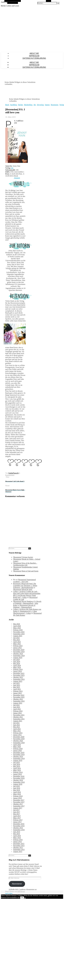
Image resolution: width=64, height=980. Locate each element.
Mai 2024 (17, 664)
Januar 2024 (17, 671)
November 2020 (19, 739)
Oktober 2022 (18, 699)
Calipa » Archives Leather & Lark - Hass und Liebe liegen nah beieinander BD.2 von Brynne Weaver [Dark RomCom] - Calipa (27, 594)
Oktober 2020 (18, 741)
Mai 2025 (17, 640)
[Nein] (25, 898)
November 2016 (19, 826)
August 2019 (18, 760)
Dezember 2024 (19, 650)
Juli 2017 (16, 810)
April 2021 (17, 729)
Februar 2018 (18, 796)
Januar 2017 (17, 822)
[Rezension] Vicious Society (23, 557)
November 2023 (19, 675)
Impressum (34, 56)
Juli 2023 (16, 683)
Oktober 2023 (18, 677)
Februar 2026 (18, 630)
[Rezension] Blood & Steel (23, 590)
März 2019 (17, 770)
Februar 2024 (18, 669)
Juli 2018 (16, 786)
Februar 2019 (18, 772)
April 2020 (17, 745)
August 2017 (18, 808)
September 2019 (19, 759)
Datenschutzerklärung (34, 58)
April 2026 (17, 626)
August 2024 (18, 658)
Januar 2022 (17, 713)
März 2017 (17, 818)
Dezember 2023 (19, 673)
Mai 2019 (17, 766)
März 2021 (17, 731)
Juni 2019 (17, 764)
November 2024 (19, 652)
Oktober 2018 (18, 780)
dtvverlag (40, 105)
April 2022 (17, 709)
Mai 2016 (17, 834)
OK (22, 898)
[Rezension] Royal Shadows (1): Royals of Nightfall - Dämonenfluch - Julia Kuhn (27, 603)
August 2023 (18, 681)
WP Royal (21, 891)
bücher (20, 105)
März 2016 (17, 838)
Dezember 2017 (19, 800)
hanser (47, 105)
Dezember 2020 (19, 737)
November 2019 (19, 755)
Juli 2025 (16, 638)
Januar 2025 (17, 648)
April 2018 (17, 792)
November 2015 (19, 846)
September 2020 (19, 743)
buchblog (14, 105)
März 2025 (17, 644)
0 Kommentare (13, 474)
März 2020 (17, 747)
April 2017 (17, 816)
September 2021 (19, 719)
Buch (7, 105)
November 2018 (19, 778)
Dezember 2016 (19, 824)
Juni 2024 (17, 662)
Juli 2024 (16, 660)
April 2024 (17, 665)
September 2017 (19, 806)
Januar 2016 (17, 842)
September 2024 (19, 656)
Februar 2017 (18, 820)
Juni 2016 (17, 832)
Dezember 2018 (19, 776)
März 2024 (17, 667)
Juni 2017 (17, 812)
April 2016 (17, 836)
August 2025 (18, 636)
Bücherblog (28, 105)
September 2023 (19, 679)
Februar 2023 (18, 691)
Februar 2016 (18, 840)
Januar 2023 (17, 693)
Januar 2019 (17, 774)
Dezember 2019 (19, 753)
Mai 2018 (17, 790)
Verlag (62, 105)
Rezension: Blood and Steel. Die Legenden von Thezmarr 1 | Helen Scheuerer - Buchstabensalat (25, 586)
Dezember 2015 (19, 844)
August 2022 (18, 703)
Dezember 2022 (19, 695)
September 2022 (19, 701)
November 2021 (19, 715)
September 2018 (19, 782)
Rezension (55, 105)
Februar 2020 (18, 749)
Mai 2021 (17, 727)
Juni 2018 (17, 788)
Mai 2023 (17, 687)
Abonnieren (17, 884)
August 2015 (18, 852)
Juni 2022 (17, 707)
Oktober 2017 (18, 804)
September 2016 (19, 830)
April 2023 (17, 689)
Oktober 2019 (18, 757)
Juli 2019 (16, 762)
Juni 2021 (17, 725)
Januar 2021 (17, 735)
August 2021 (18, 721)
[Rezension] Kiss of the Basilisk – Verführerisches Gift (25, 564)
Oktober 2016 (18, 828)
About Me (34, 53)
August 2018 (18, 784)
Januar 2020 (17, 751)
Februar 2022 (18, 711)
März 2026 (17, 628)
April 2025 (17, 642)
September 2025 (19, 634)
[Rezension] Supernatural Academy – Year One (24, 581)
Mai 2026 (17, 624)
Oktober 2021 (18, 717)
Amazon (17, 178)
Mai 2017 (17, 814)
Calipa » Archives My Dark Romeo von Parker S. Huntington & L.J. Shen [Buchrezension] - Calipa (27, 611)
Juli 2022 (16, 705)
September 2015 (19, 850)
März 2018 (17, 794)
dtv (35, 105)
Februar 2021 (18, 733)
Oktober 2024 (18, 654)
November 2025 (19, 632)
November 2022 (19, 697)
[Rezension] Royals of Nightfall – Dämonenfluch (24, 606)
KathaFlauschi (14, 473)
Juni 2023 (17, 685)
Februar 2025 (18, 646)
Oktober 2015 (18, 848)
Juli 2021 (16, 723)
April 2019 (17, 768)
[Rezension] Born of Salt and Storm (26, 571)
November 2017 (19, 802)
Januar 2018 (17, 798)
